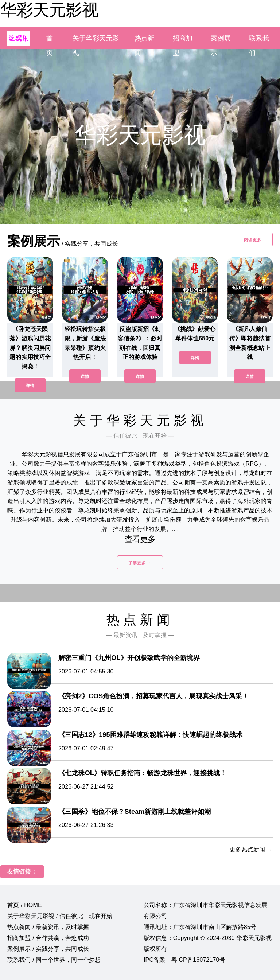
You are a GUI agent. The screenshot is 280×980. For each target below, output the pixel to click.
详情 (30, 386)
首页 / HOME (25, 905)
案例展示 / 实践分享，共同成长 (48, 949)
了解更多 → (140, 563)
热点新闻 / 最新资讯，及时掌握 (48, 927)
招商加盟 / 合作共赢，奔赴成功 (48, 938)
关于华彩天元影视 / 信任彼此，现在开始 (60, 916)
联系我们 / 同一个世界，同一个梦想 (54, 960)
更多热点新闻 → (251, 849)
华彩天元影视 (49, 10)
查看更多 (140, 539)
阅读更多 (253, 240)
